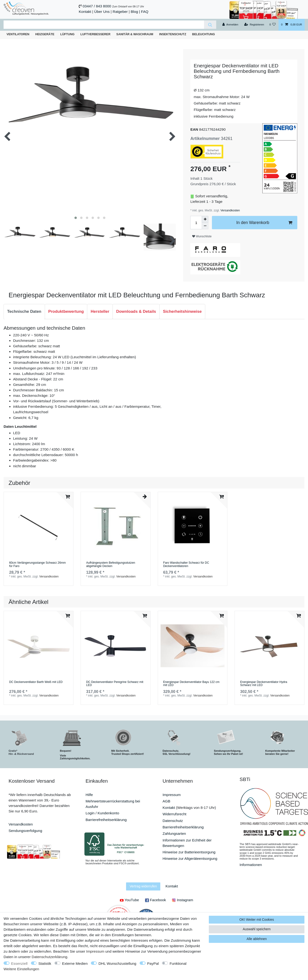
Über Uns (102, 12)
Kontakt (85, 12)
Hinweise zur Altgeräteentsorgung (190, 858)
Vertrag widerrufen (143, 886)
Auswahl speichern (257, 929)
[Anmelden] (230, 25)
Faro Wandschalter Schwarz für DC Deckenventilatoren (186, 565)
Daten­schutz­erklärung (49, 957)
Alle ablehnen (257, 939)
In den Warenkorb (264, 223)
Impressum (172, 795)
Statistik (45, 963)
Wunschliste (202, 236)
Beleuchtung (204, 34)
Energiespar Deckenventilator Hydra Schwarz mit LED (264, 684)
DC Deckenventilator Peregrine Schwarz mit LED (115, 684)
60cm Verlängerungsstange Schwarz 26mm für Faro (37, 565)
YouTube (129, 900)
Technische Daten (24, 311)
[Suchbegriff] (104, 25)
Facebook (156, 900)
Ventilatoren (18, 34)
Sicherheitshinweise (182, 311)
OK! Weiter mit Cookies (257, 920)
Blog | (135, 12)
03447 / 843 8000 (97, 6)
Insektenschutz (173, 34)
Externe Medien (75, 963)
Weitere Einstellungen (21, 969)
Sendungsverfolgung (25, 831)
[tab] (24, 312)
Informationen (251, 865)
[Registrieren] (254, 25)
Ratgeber (120, 12)
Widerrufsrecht (175, 814)
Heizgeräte (45, 34)
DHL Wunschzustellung (117, 963)
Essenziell (19, 963)
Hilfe (89, 795)
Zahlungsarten (174, 833)
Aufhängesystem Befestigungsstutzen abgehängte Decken (111, 565)
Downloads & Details (136, 311)
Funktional (178, 963)
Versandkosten (230, 210)
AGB (167, 801)
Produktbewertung (66, 311)
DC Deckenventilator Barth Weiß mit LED (36, 682)
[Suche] (210, 25)
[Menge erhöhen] (205, 219)
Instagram (183, 900)
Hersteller (100, 311)
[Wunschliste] (272, 25)
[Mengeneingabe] (196, 223)
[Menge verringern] (205, 226)
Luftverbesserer (95, 34)
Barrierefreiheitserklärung (106, 820)
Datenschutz (173, 821)
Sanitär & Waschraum (135, 34)
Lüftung (68, 34)
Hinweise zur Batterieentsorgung (189, 852)
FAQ (145, 12)
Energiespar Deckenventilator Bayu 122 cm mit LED (191, 684)
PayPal (153, 963)
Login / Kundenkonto (102, 813)
